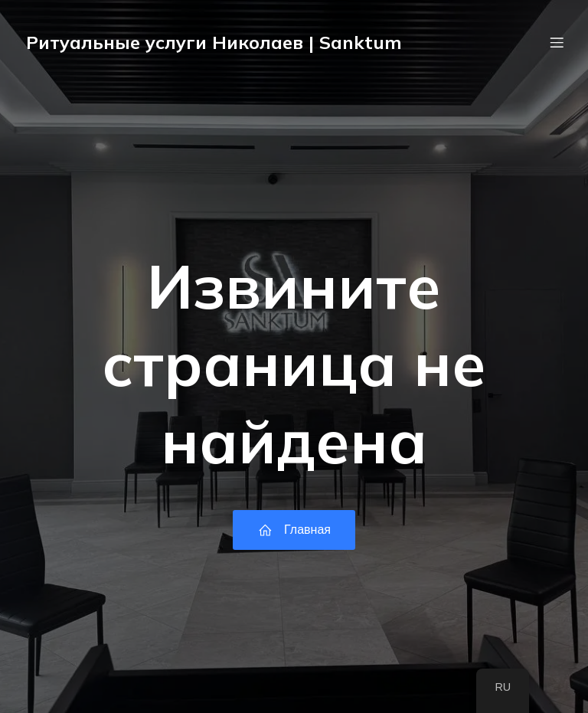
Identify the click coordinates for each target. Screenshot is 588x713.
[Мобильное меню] (557, 42)
